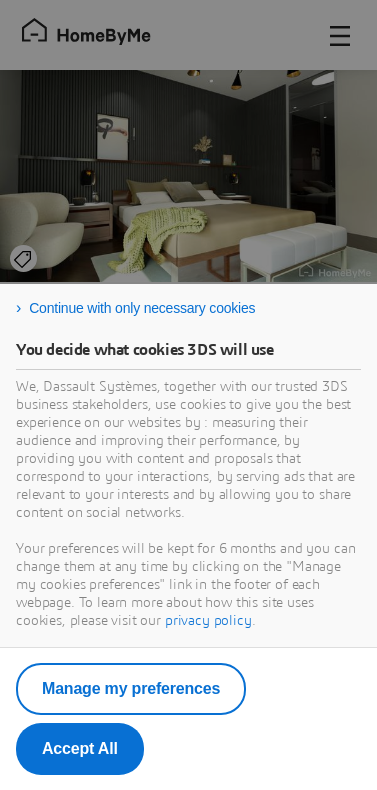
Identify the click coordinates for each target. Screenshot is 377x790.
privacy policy (208, 621)
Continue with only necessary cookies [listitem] (142, 308)
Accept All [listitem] (80, 748)
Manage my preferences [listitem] (131, 688)
